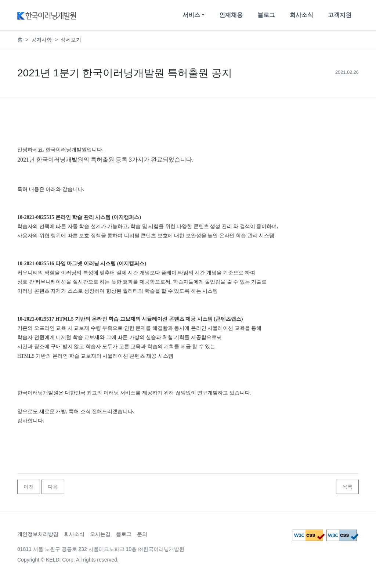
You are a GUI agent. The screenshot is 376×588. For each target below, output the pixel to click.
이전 (29, 487)
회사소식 (301, 15)
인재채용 (231, 15)
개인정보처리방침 (38, 534)
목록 (347, 487)
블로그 (266, 15)
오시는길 (100, 534)
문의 (142, 534)
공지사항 (41, 40)
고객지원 (340, 15)
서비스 (191, 15)
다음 (53, 487)
